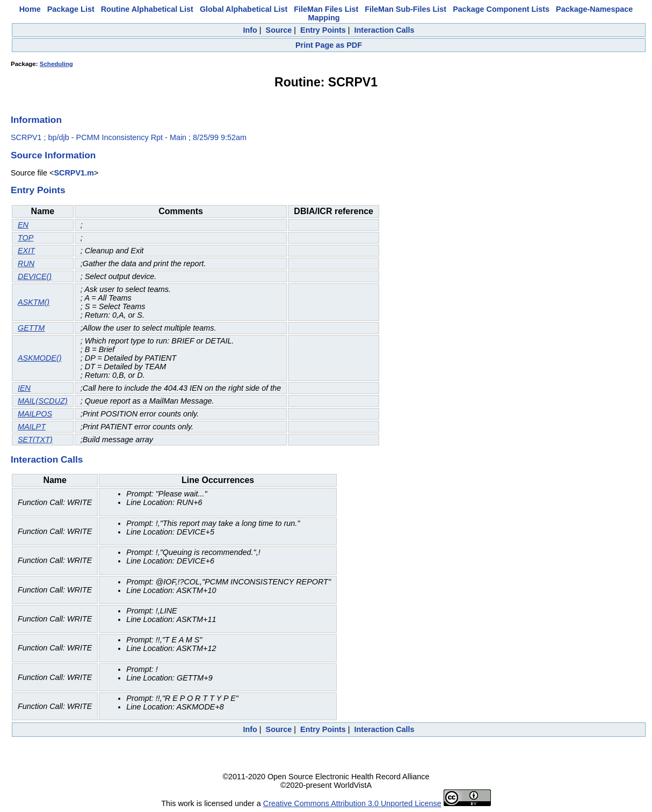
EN (23, 225)
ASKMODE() (40, 358)
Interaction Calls (385, 30)
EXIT (26, 251)
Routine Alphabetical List (147, 9)
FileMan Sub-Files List (405, 9)
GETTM (31, 328)
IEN (24, 388)
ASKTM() (34, 302)
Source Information (53, 155)
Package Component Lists (501, 9)
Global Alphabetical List (244, 9)
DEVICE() (35, 276)
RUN (26, 264)
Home (30, 9)
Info (250, 30)
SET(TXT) (35, 440)
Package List (71, 9)
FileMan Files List (326, 9)
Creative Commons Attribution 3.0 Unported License (352, 803)
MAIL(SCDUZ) (43, 401)
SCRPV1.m (74, 173)
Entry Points (323, 30)
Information (36, 120)
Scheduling (56, 64)
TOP (26, 238)
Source (279, 30)
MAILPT (32, 427)
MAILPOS (35, 414)
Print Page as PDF (329, 45)
